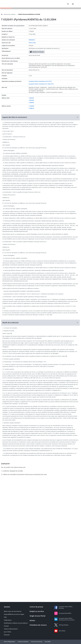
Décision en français (37, 52)
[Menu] (73, 4)
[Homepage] (2, 14)
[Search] (68, 4)
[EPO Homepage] (10, 4)
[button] (40, 117)
